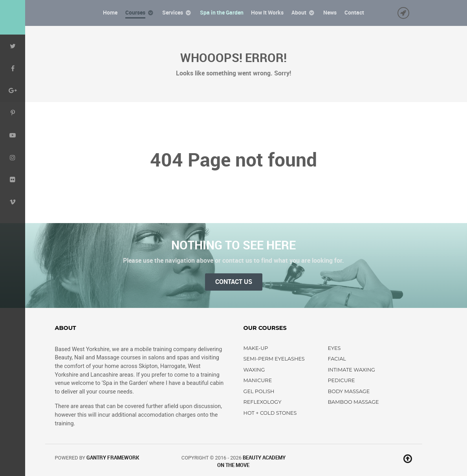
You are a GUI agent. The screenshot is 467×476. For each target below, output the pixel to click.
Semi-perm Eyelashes (274, 359)
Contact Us (234, 282)
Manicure (258, 380)
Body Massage (349, 391)
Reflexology (263, 402)
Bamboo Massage (353, 402)
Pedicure (342, 380)
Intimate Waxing (352, 370)
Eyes (334, 348)
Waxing (254, 370)
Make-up (256, 348)
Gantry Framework (113, 458)
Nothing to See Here (234, 245)
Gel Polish (259, 391)
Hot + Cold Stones (270, 413)
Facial (337, 359)
